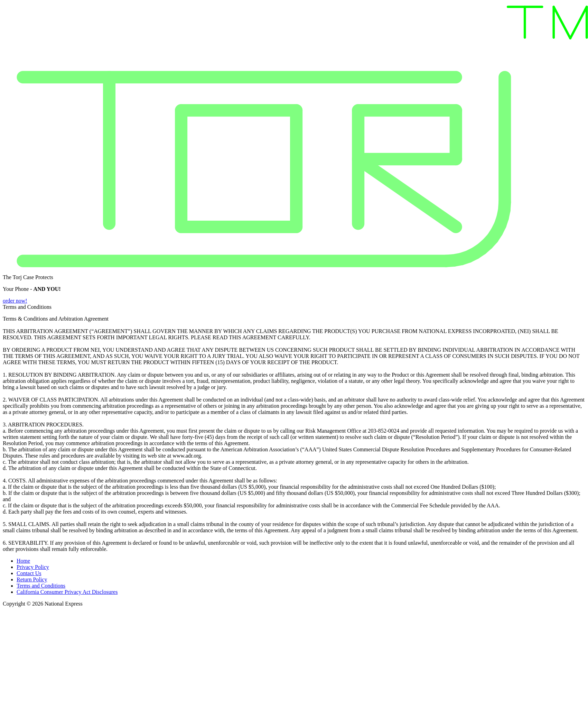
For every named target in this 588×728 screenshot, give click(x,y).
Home (23, 561)
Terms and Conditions (41, 586)
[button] (294, 301)
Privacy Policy (33, 567)
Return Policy (32, 579)
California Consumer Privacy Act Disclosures (67, 592)
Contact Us (29, 573)
